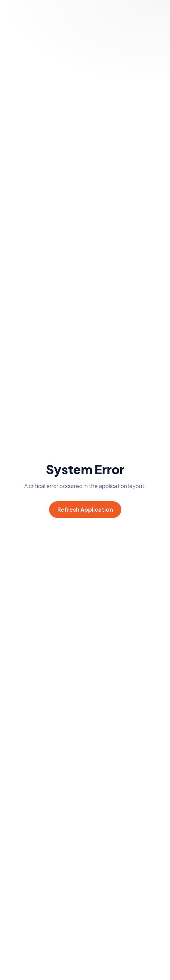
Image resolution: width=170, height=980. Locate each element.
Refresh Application (85, 509)
